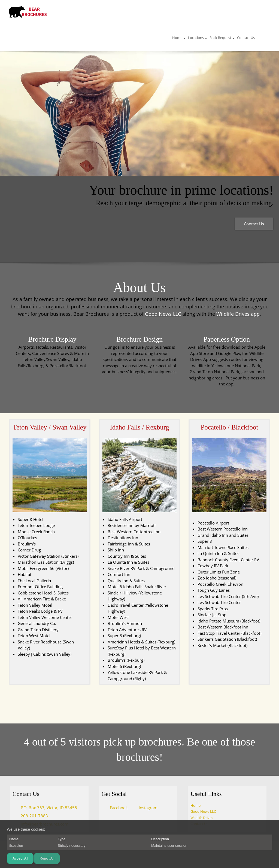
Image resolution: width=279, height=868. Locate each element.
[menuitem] (177, 38)
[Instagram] (145, 808)
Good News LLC (163, 314)
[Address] (46, 808)
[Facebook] (116, 808)
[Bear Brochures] (28, 12)
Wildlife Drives (202, 818)
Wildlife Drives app (238, 314)
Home (195, 805)
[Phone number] (32, 816)
